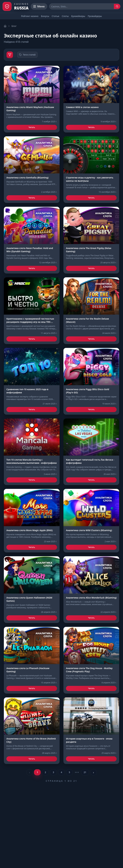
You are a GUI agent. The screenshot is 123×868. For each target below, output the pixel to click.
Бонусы (45, 16)
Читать (32, 127)
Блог (14, 26)
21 (85, 772)
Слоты (65, 16)
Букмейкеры (78, 16)
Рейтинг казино (30, 16)
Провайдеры (95, 16)
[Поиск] (117, 6)
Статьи (55, 16)
